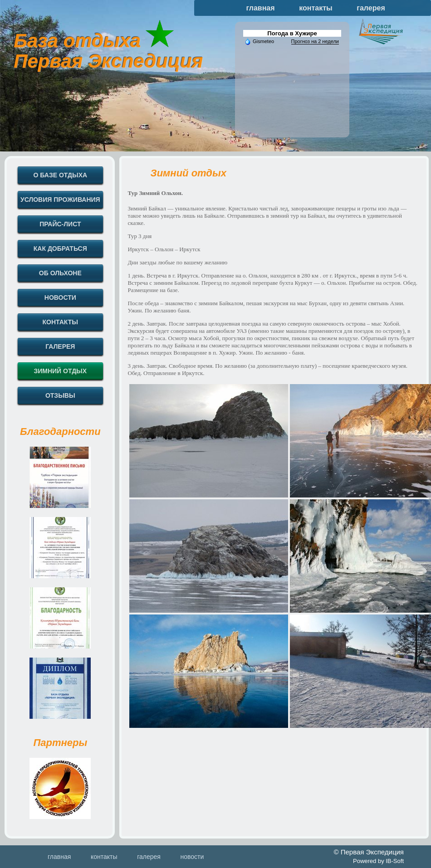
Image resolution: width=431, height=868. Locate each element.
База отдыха (77, 41)
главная (261, 8)
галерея (371, 8)
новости (192, 857)
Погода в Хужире (292, 33)
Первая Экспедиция (108, 61)
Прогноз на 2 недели (315, 41)
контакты (316, 8)
